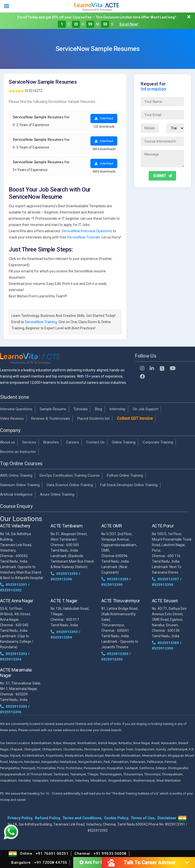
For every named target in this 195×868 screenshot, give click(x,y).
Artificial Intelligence (16, 494)
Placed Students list (93, 419)
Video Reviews (12, 419)
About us (7, 442)
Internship (117, 409)
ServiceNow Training (41, 322)
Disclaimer (167, 818)
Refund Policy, (48, 818)
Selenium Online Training (20, 485)
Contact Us (95, 442)
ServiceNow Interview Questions (87, 231)
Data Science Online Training (70, 485)
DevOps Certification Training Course (70, 475)
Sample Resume (53, 409)
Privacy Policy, (20, 818)
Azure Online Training (57, 494)
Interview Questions (16, 409)
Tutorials (81, 409)
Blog (98, 409)
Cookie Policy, (116, 818)
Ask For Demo (96, 862)
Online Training (124, 442)
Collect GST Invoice (135, 418)
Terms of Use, (143, 818)
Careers (72, 442)
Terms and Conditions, (82, 818)
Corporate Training (158, 442)
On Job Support (146, 409)
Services (29, 442)
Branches (51, 442)
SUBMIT (162, 176)
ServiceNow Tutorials (84, 237)
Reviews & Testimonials (51, 419)
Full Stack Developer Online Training (129, 485)
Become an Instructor (18, 452)
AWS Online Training (16, 475)
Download (104, 118)
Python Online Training (125, 475)
